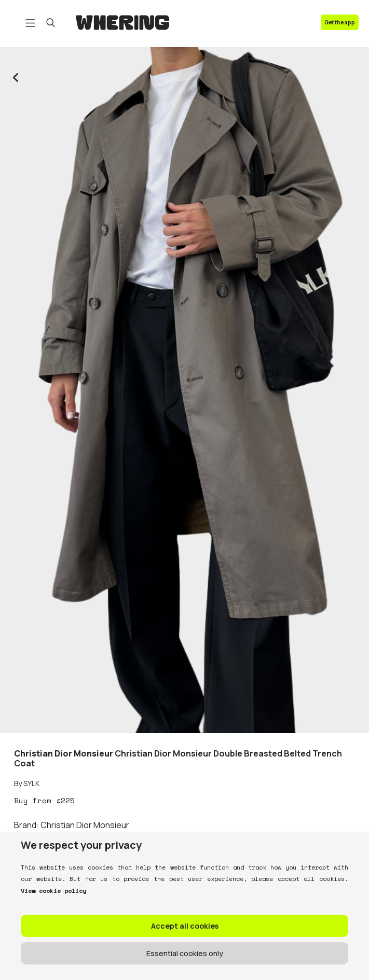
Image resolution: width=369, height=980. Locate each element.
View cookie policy (53, 891)
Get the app (340, 22)
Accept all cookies (185, 926)
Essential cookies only (185, 953)
